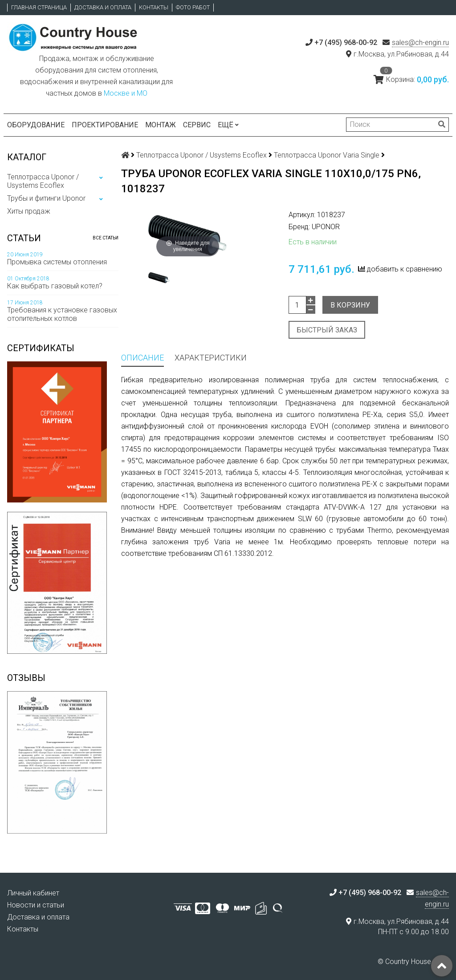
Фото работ (193, 7)
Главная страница (39, 7)
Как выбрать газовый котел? (55, 286)
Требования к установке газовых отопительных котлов (62, 314)
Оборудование (36, 125)
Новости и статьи (36, 905)
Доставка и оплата (103, 7)
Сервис (197, 125)
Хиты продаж (29, 211)
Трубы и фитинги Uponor (46, 198)
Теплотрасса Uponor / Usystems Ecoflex (43, 181)
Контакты (154, 7)
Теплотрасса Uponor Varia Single (327, 155)
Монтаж (161, 125)
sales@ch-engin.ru (420, 43)
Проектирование (105, 125)
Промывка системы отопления (57, 262)
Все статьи (106, 238)
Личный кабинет (33, 893)
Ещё (228, 125)
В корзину (350, 305)
